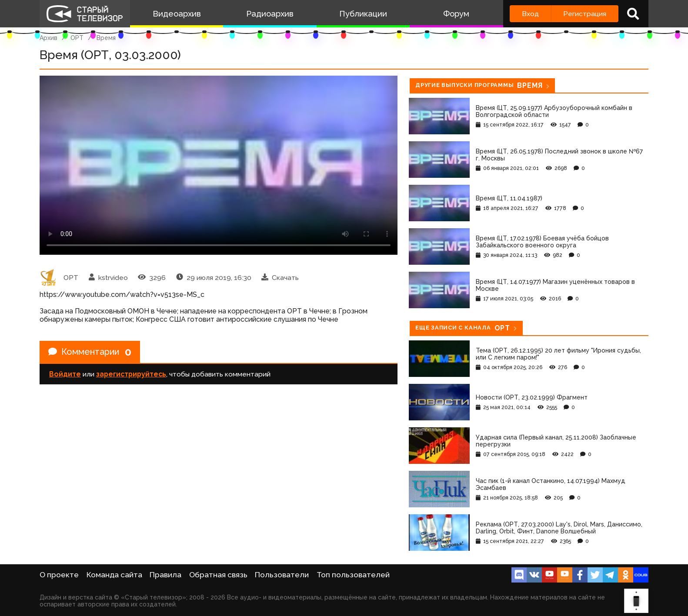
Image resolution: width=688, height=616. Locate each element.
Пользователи (282, 575)
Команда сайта (114, 575)
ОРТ (77, 38)
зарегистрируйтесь (131, 374)
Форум (456, 14)
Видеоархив (177, 14)
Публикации (363, 14)
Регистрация (585, 14)
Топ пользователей (353, 575)
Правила (165, 575)
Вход (530, 14)
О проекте (59, 575)
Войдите (65, 374)
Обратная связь (218, 575)
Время (106, 38)
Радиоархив (270, 14)
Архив (48, 38)
